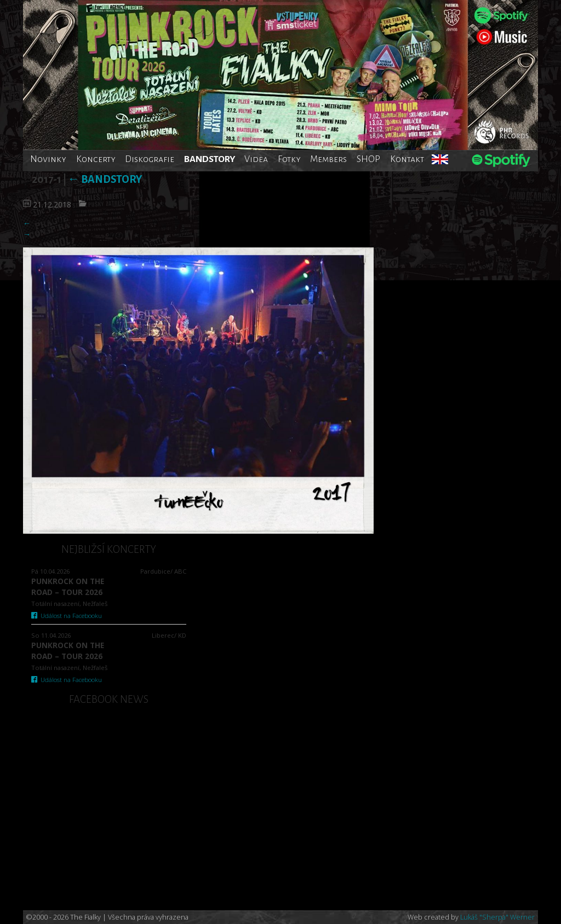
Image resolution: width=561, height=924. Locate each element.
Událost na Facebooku (67, 616)
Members (328, 159)
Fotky (289, 159)
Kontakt (407, 159)
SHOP (368, 159)
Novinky (48, 159)
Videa (256, 159)
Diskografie (150, 159)
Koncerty (96, 159)
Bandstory (105, 179)
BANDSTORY (210, 159)
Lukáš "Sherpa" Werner (497, 917)
